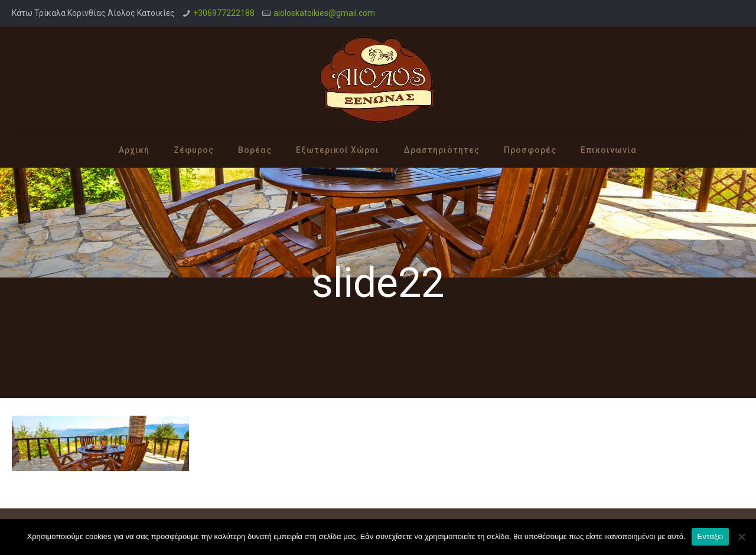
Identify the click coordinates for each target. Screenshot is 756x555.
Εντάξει (711, 536)
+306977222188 (224, 13)
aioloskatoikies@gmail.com (324, 13)
